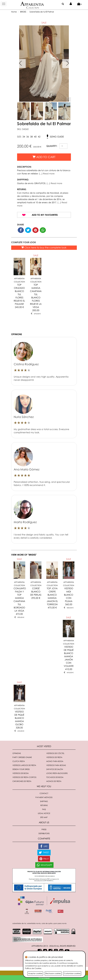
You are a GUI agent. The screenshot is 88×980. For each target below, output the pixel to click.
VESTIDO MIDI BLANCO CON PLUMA (69, 595)
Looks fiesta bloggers (57, 773)
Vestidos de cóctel (55, 753)
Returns (44, 805)
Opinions (17, 753)
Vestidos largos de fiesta (24, 765)
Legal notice (44, 813)
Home (14, 12)
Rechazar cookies (53, 973)
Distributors (44, 833)
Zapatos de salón (55, 769)
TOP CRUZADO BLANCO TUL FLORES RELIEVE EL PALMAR (19, 294)
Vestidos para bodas (56, 765)
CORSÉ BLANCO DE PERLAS (36, 592)
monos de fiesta (54, 781)
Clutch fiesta (19, 761)
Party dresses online (22, 757)
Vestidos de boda (21, 773)
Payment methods (44, 797)
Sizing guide (57, 137)
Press (44, 829)
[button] (80, 4)
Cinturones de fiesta (22, 781)
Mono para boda (55, 761)
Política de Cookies (33, 968)
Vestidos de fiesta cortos (24, 777)
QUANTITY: (52, 146)
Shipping (44, 801)
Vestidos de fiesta (54, 757)
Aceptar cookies (35, 973)
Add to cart (44, 157)
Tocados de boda (55, 777)
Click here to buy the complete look (44, 247)
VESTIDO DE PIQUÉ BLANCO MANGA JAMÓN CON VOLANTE (69, 656)
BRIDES (23, 12)
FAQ (44, 809)
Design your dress (21, 769)
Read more (49, 174)
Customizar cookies (72, 973)
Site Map (44, 817)
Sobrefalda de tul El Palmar (42, 12)
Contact (44, 793)
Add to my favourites (45, 215)
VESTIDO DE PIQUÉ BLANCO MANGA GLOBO (19, 718)
